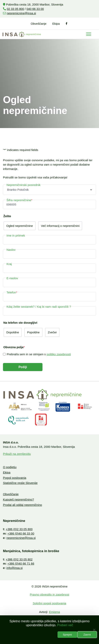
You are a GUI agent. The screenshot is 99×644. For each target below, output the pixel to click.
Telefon (12, 292)
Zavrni (87, 635)
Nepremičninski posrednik (24, 185)
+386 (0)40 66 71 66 (21, 563)
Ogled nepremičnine (20, 226)
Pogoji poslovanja (15, 478)
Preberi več (65, 625)
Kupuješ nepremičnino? (18, 499)
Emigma (54, 612)
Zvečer (52, 332)
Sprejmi (67, 635)
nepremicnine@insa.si (21, 13)
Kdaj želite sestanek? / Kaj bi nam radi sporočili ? (39, 307)
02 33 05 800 (15, 9)
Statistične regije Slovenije (20, 483)
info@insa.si (15, 568)
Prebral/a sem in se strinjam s (39, 354)
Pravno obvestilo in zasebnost (49, 594)
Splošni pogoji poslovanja (49, 603)
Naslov (11, 250)
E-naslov (12, 278)
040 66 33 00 (35, 9)
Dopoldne (13, 332)
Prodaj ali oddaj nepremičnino (23, 505)
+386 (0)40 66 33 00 (21, 533)
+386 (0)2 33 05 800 (19, 529)
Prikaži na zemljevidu (17, 454)
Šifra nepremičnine (19, 200)
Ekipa (56, 24)
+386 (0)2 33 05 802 (19, 559)
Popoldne (33, 332)
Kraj (9, 264)
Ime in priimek (16, 235)
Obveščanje (39, 24)
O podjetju (10, 467)
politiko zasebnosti (59, 354)
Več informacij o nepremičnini (60, 226)
